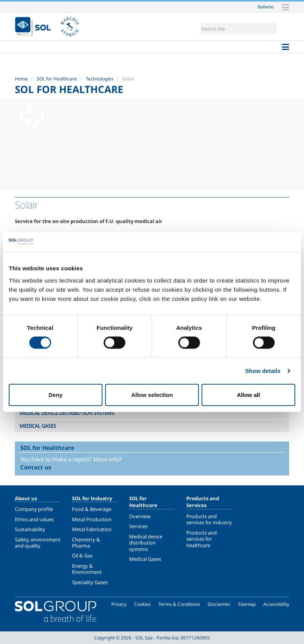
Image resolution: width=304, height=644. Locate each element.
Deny (55, 395)
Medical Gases (145, 559)
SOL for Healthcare (57, 79)
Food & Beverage (92, 509)
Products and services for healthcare (202, 539)
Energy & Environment (87, 569)
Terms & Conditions (179, 604)
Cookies (142, 604)
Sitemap (247, 604)
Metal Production (92, 519)
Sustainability (30, 529)
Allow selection (152, 395)
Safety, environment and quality (38, 543)
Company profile (34, 509)
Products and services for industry (209, 519)
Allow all (249, 395)
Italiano (266, 6)
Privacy (119, 604)
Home (21, 79)
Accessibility (276, 604)
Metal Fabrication (92, 529)
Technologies (100, 79)
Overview (140, 516)
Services (138, 526)
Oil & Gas (82, 556)
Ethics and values (34, 519)
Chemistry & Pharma (86, 543)
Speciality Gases (90, 582)
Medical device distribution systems (146, 543)
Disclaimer (219, 604)
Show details (263, 370)
